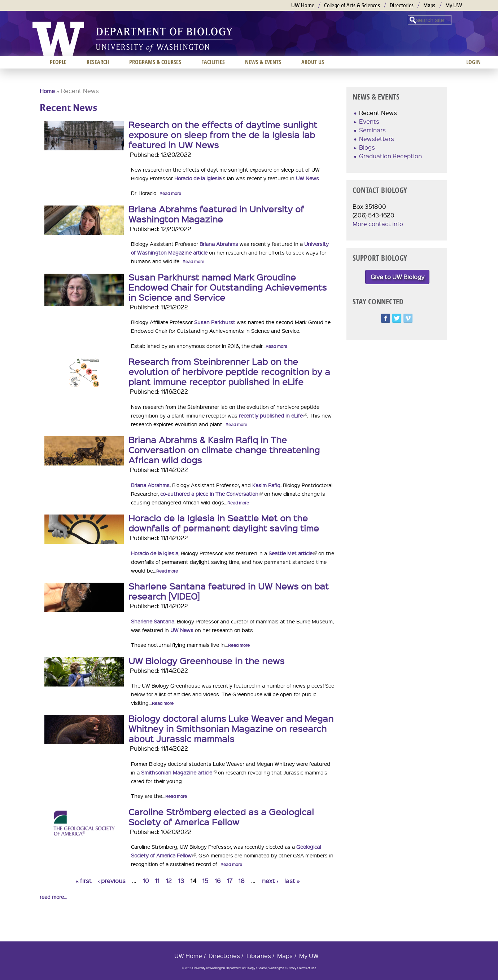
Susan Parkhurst (215, 322)
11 (157, 881)
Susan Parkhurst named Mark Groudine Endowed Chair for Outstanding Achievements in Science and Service (228, 287)
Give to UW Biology (397, 277)
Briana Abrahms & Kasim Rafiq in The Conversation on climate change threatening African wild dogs (224, 450)
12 (169, 881)
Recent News (378, 113)
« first (84, 881)
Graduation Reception (390, 156)
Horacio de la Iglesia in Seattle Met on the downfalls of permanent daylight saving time (224, 523)
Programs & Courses (155, 62)
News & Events (263, 62)
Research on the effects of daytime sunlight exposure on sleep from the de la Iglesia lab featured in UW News (223, 134)
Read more (170, 193)
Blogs (367, 147)
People (58, 62)
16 (218, 881)
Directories (402, 5)
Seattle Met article (293, 553)
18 (242, 881)
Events (369, 121)
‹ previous (112, 881)
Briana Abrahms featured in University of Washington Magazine (216, 214)
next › (270, 881)
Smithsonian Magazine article (179, 772)
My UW (454, 5)
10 (146, 881)
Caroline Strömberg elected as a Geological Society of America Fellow (221, 817)
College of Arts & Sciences (352, 5)
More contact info (378, 224)
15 (205, 881)
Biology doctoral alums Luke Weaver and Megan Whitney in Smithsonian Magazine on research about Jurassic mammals (231, 728)
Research (98, 62)
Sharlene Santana (153, 621)
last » (292, 881)
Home (47, 91)
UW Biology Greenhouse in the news (206, 661)
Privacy (291, 968)
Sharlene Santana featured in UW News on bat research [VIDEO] (229, 591)
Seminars (372, 130)
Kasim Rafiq (266, 485)
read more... (53, 897)
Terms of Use (307, 968)
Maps (429, 5)
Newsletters (377, 139)
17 (230, 881)
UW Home (303, 5)
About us (313, 62)
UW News (307, 178)
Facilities (213, 62)
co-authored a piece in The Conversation (211, 494)
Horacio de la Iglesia (198, 178)
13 (181, 881)
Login (473, 62)
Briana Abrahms (219, 244)
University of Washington (58, 39)
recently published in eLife (273, 415)
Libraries (259, 956)
